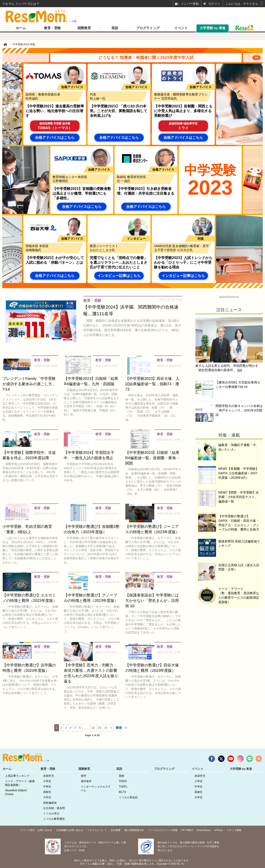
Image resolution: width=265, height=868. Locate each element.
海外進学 (86, 781)
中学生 (47, 787)
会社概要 (116, 830)
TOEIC (123, 781)
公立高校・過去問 (54, 808)
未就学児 (49, 776)
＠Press (219, 830)
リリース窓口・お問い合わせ (36, 830)
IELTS (122, 792)
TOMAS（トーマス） (55, 126)
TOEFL (123, 787)
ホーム (21, 28)
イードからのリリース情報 (163, 830)
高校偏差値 (50, 803)
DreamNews (204, 830)
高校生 (47, 792)
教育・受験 (52, 28)
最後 (119, 728)
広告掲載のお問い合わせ (70, 830)
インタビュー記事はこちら (119, 276)
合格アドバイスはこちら (55, 138)
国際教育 (84, 28)
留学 (84, 776)
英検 (121, 776)
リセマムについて (97, 830)
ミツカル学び (51, 814)
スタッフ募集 (234, 830)
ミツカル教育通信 (54, 819)
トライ (183, 126)
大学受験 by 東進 (213, 28)
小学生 (47, 781)
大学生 (47, 797)
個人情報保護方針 (134, 830)
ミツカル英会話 (128, 797)
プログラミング (148, 28)
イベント (181, 28)
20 (99, 728)
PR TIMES (187, 830)
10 (93, 728)
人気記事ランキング (17, 776)
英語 (115, 28)
